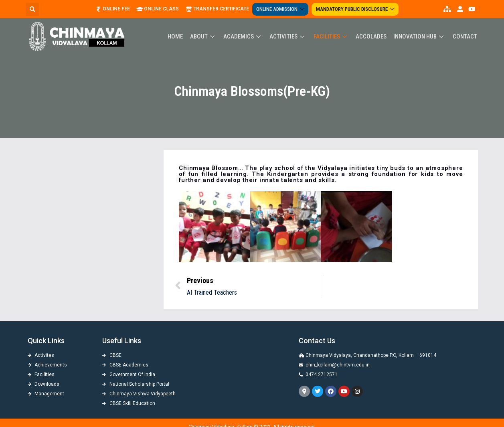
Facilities (333, 36)
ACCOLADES (372, 36)
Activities (290, 36)
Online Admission (282, 9)
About (206, 36)
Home (179, 36)
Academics (246, 36)
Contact (465, 36)
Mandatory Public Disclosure (356, 9)
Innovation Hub (420, 36)
